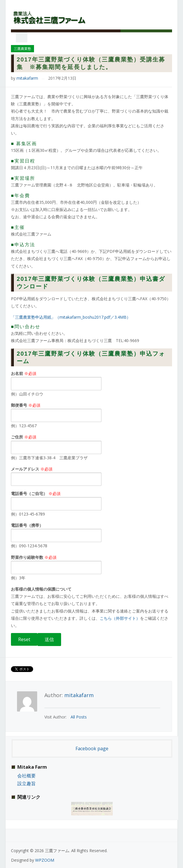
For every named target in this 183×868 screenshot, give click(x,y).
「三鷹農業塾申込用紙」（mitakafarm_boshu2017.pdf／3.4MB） (71, 317)
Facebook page (92, 748)
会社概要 (27, 776)
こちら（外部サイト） (120, 618)
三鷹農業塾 (22, 49)
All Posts (79, 717)
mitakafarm (27, 78)
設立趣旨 (27, 783)
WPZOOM (45, 860)
